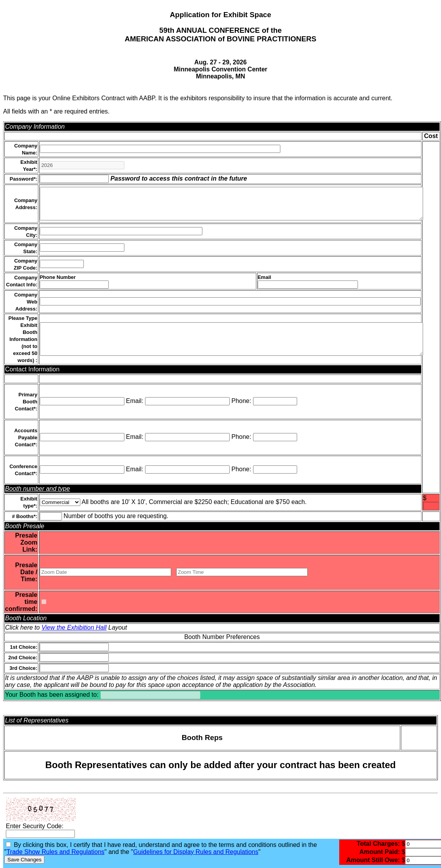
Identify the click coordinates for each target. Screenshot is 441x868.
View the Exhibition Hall (74, 627)
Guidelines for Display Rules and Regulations (196, 852)
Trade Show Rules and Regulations (56, 852)
